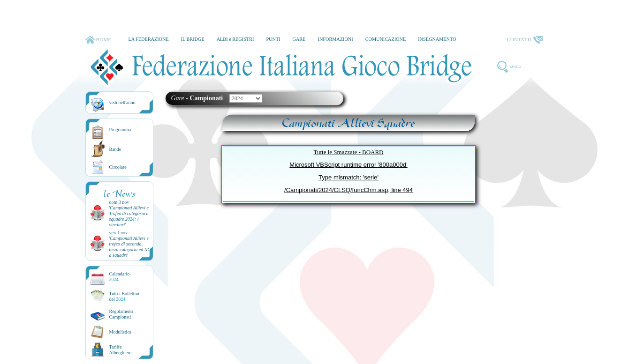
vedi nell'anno (122, 102)
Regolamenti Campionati (121, 314)
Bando (115, 149)
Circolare (118, 167)
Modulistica (121, 332)
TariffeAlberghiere (121, 350)
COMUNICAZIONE (386, 39)
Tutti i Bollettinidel (125, 296)
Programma (120, 130)
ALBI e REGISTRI (235, 39)
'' (129, 216)
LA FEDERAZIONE (148, 39)
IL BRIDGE (193, 39)
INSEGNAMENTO (437, 39)
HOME (98, 40)
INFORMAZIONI (335, 39)
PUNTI (273, 39)
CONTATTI (525, 40)
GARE (299, 39)
